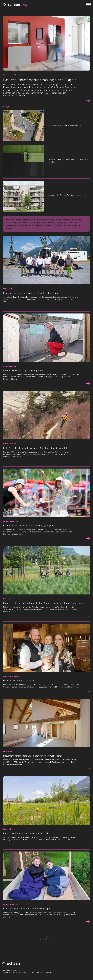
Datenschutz (35, 973)
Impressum (47, 973)
